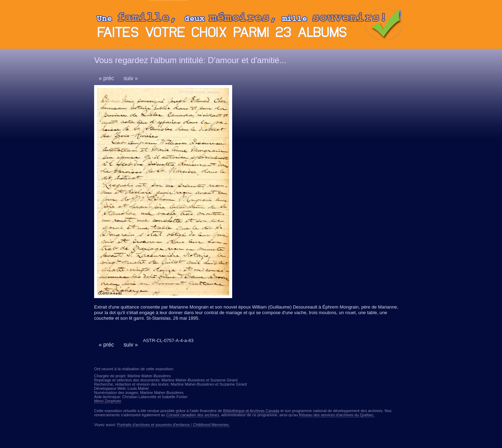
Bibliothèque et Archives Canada (251, 411)
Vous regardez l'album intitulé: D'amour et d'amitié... (190, 60)
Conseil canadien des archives (193, 415)
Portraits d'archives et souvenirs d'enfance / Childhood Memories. (173, 425)
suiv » (131, 78)
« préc (106, 78)
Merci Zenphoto (108, 401)
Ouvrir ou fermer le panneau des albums (251, 26)
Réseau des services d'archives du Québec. (337, 415)
